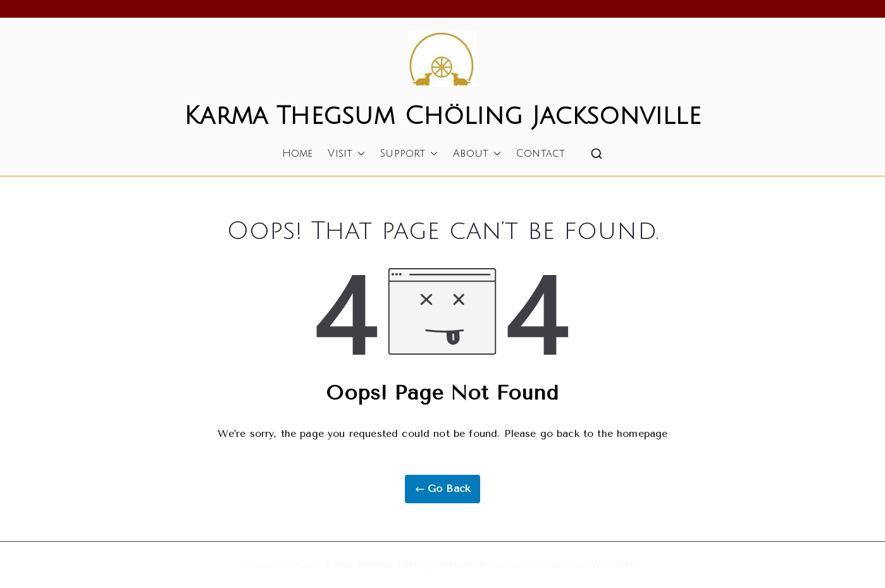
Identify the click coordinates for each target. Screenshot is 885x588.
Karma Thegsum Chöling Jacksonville (442, 116)
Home (298, 154)
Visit (346, 154)
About (477, 154)
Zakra (557, 565)
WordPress (615, 565)
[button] (359, 154)
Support (409, 154)
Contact (541, 154)
